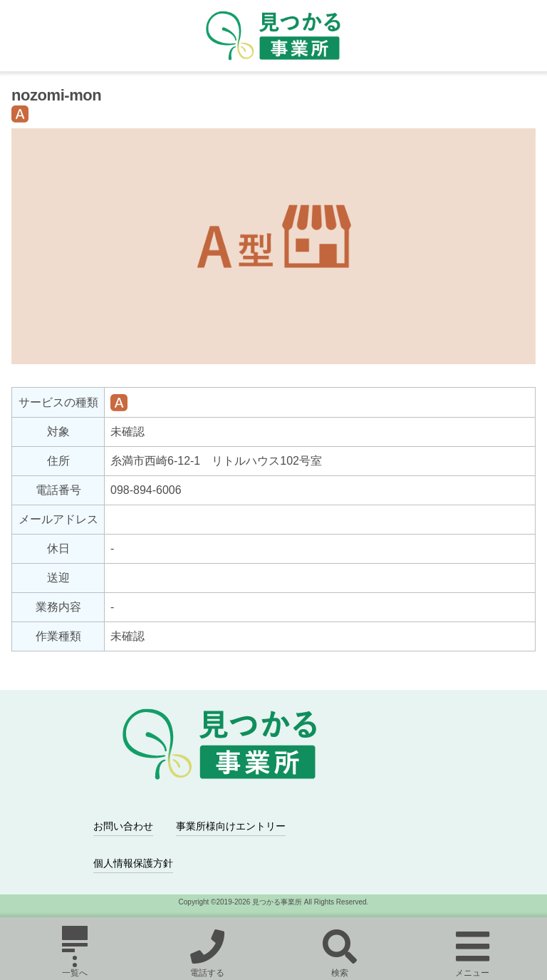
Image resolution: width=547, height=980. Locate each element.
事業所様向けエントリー (231, 826)
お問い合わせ (123, 826)
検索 (340, 951)
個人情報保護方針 (133, 863)
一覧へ (75, 951)
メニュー (472, 951)
